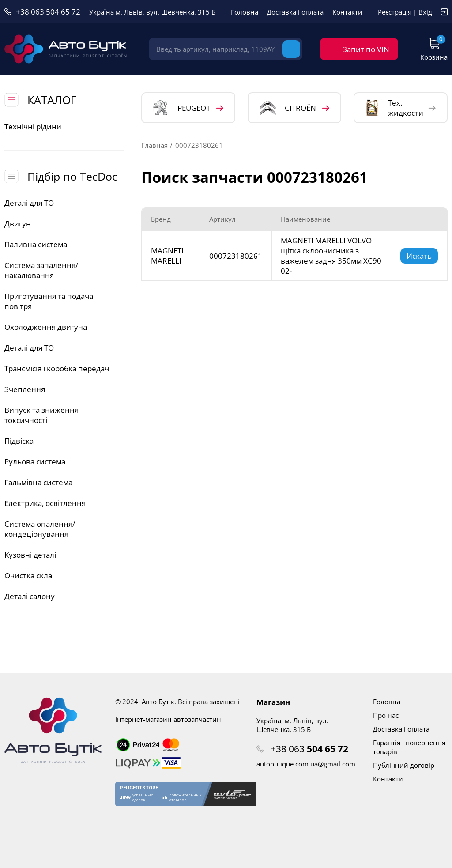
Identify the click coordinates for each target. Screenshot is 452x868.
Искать (419, 256)
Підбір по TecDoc (72, 176)
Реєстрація (395, 12)
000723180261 (236, 256)
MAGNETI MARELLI (167, 256)
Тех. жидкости (394, 108)
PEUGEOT (182, 108)
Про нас (386, 715)
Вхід (425, 12)
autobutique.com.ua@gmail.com (306, 764)
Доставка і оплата (295, 12)
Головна (245, 12)
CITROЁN (288, 108)
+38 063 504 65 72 (48, 12)
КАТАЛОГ (52, 100)
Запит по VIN (366, 49)
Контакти (347, 12)
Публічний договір (404, 765)
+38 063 (309, 749)
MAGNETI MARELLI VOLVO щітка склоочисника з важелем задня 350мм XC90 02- (331, 256)
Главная (154, 145)
